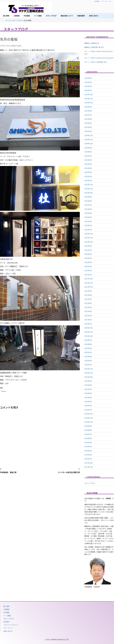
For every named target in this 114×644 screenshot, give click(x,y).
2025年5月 (88, 123)
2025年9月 (88, 107)
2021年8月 (88, 295)
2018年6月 (88, 438)
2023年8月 (88, 201)
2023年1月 (88, 230)
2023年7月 (88, 205)
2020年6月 (88, 348)
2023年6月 (88, 209)
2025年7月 (88, 115)
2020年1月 (88, 365)
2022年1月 (88, 275)
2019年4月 (88, 401)
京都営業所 (81, 16)
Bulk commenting (104, 58)
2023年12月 (89, 184)
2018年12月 (89, 414)
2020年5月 (88, 352)
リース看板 (38, 16)
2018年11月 (89, 418)
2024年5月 (88, 164)
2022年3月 (88, 266)
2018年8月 (88, 430)
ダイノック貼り (90, 51)
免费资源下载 (96, 47)
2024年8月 (88, 152)
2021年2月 (88, 320)
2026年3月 (88, 82)
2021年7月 (88, 299)
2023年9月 (88, 197)
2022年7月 (88, 250)
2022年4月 (88, 262)
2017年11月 (89, 467)
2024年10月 (89, 144)
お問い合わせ (94, 16)
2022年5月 (88, 258)
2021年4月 (88, 311)
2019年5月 (88, 397)
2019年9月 (88, 381)
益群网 (93, 43)
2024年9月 (88, 148)
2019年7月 (88, 389)
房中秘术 (100, 62)
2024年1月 (88, 180)
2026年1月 (88, 90)
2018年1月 (88, 459)
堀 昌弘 (19, 46)
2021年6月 (88, 303)
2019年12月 (89, 369)
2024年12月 (89, 135)
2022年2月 (88, 270)
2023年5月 (88, 213)
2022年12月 (89, 234)
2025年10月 (89, 103)
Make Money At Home (105, 51)
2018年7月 (88, 434)
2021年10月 (89, 287)
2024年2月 (88, 176)
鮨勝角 (87, 43)
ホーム (8, 20)
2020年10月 (89, 336)
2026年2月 (88, 86)
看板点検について (67, 16)
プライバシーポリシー (11, 625)
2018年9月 (88, 426)
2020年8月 (88, 344)
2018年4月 (88, 446)
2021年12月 (89, 279)
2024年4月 (88, 168)
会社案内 (97, 1)
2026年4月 (88, 78)
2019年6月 (88, 393)
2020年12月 (89, 328)
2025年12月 (89, 94)
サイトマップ (8, 628)
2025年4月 (88, 127)
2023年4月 (88, 217)
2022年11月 (89, 238)
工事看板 (16, 16)
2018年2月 (88, 455)
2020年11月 (89, 332)
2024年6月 (88, 160)
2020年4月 (88, 356)
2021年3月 (88, 316)
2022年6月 (88, 254)
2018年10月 (89, 422)
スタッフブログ (51, 16)
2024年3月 (88, 172)
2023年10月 (89, 193)
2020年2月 (88, 361)
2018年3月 (88, 451)
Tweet (3, 391)
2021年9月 (88, 291)
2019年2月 (88, 406)
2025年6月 (88, 119)
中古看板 (27, 16)
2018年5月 (88, 442)
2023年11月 (89, 189)
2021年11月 (89, 283)
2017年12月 (89, 463)
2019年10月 (89, 377)
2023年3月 (88, 221)
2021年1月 (88, 324)
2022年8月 (88, 246)
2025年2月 (88, 131)
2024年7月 (88, 156)
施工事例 (6, 16)
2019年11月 (89, 373)
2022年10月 (89, 242)
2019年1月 (88, 410)
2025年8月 (88, 111)
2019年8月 (88, 385)
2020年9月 (88, 340)
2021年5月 (88, 307)
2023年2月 (88, 225)
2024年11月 (89, 139)
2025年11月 (89, 99)
